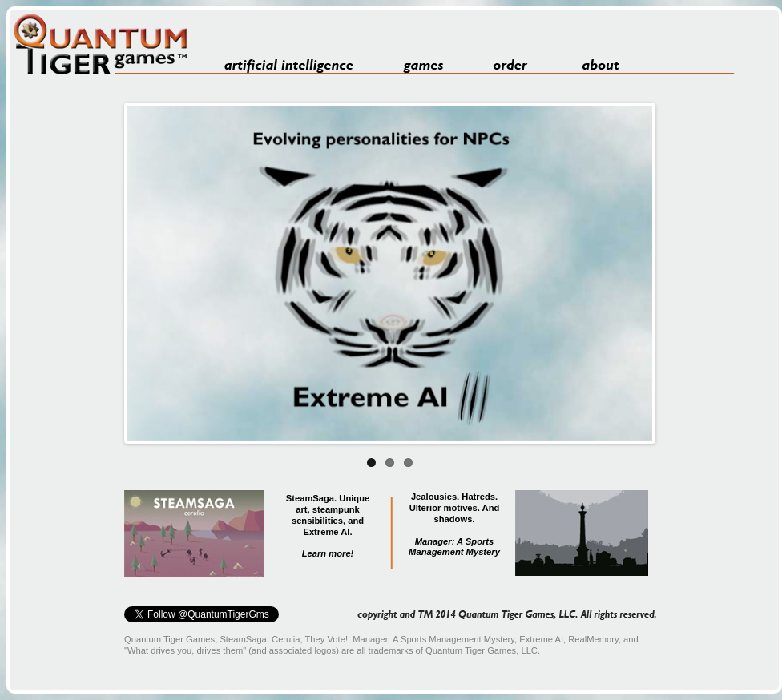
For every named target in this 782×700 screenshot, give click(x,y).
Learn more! (328, 553)
